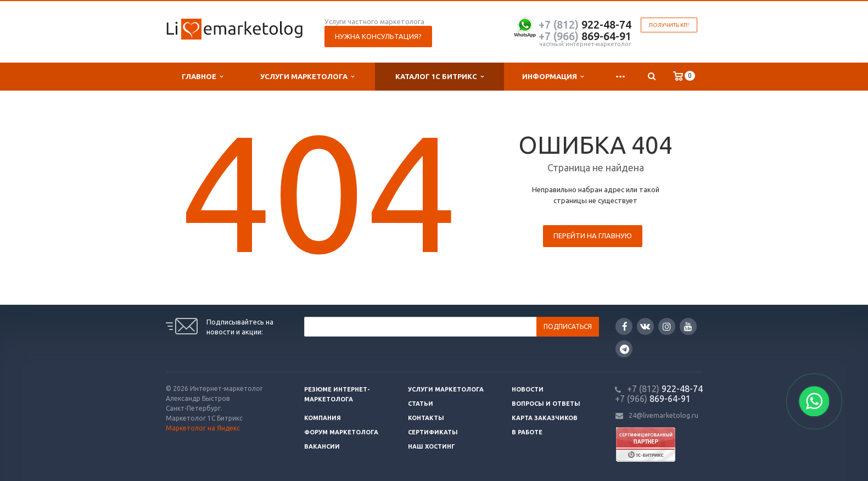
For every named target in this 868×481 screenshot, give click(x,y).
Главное (202, 77)
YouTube (688, 326)
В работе (527, 432)
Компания (323, 418)
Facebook (625, 326)
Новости (528, 389)
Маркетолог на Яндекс (203, 428)
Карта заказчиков (545, 418)
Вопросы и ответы (546, 404)
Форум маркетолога (341, 432)
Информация (553, 77)
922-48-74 (585, 24)
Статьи (421, 404)
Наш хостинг (432, 446)
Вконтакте (645, 326)
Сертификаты (433, 432)
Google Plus (625, 349)
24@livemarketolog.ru (663, 415)
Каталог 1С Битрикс (439, 77)
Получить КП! (669, 25)
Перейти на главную (593, 236)
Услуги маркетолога (307, 77)
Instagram (667, 326)
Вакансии (322, 446)
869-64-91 (585, 36)
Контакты (426, 418)
